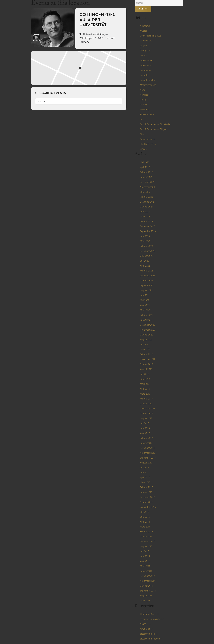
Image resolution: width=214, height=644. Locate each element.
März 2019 (145, 394)
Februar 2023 (146, 246)
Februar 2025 (146, 197)
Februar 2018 (146, 438)
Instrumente (146, 70)
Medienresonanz (148, 85)
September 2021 (148, 285)
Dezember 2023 (148, 226)
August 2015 (146, 546)
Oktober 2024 (147, 207)
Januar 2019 (146, 404)
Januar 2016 (146, 537)
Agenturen (145, 26)
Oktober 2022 (147, 256)
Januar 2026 (146, 177)
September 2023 (148, 231)
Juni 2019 (145, 379)
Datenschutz (146, 41)
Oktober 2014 (147, 586)
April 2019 (145, 389)
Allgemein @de (147, 614)
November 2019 (148, 359)
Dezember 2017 (148, 448)
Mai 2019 (145, 384)
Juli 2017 (145, 468)
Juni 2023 (145, 236)
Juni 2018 (145, 428)
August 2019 (146, 369)
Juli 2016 (145, 512)
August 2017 (146, 463)
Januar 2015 (146, 571)
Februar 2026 (146, 172)
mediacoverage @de (150, 619)
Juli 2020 (145, 345)
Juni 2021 (145, 295)
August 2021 (146, 290)
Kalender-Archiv (148, 80)
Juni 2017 (145, 473)
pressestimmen (147, 634)
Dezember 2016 (148, 497)
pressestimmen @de (150, 639)
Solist (143, 119)
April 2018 (145, 433)
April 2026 (145, 167)
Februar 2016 (146, 532)
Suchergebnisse (148, 139)
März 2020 (145, 349)
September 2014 (148, 591)
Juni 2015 (145, 556)
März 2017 (145, 482)
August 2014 (146, 596)
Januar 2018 (146, 443)
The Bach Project (148, 144)
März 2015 (145, 566)
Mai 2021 (145, 300)
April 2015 (145, 561)
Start (142, 134)
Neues (143, 624)
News (143, 90)
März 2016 (145, 527)
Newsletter (145, 95)
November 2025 (148, 187)
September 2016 (148, 507)
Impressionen (147, 60)
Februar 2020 (146, 354)
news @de (145, 629)
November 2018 (148, 409)
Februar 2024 (146, 221)
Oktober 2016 (147, 502)
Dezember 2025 (148, 182)
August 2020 (146, 340)
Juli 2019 (145, 374)
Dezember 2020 (148, 325)
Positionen (145, 110)
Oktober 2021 (147, 281)
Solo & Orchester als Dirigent (154, 129)
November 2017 (148, 453)
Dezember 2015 (148, 541)
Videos (143, 149)
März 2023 (145, 241)
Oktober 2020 (147, 335)
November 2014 (148, 581)
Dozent (143, 55)
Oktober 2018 (147, 413)
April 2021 (145, 305)
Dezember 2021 (148, 276)
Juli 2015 (145, 551)
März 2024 (145, 217)
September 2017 (148, 458)
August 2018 (146, 418)
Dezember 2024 (148, 202)
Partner (144, 105)
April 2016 (145, 522)
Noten (143, 100)
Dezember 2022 (148, 251)
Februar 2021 (146, 315)
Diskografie (145, 51)
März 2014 (145, 601)
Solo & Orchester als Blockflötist (155, 124)
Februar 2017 (146, 487)
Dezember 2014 (148, 576)
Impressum (145, 65)
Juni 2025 (145, 192)
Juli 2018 (145, 423)
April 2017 (145, 477)
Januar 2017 (146, 492)
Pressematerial (147, 115)
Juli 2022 (145, 261)
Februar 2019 (146, 399)
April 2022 (145, 266)
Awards (144, 31)
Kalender (144, 75)
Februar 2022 (146, 271)
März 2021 (145, 310)
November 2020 (148, 330)
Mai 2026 (145, 162)
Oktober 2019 (147, 364)
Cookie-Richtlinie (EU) (150, 36)
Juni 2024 (145, 212)
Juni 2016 (145, 517)
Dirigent (144, 46)
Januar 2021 (146, 320)
